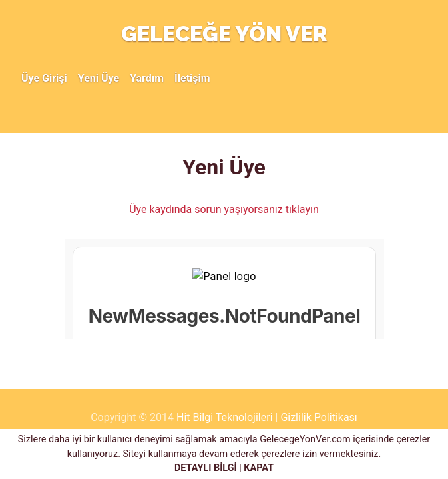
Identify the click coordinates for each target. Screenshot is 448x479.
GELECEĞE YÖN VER (224, 34)
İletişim (192, 78)
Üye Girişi (44, 78)
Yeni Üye (99, 78)
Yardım (147, 78)
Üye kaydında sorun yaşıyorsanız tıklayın (224, 209)
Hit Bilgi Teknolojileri (225, 417)
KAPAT (259, 468)
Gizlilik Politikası (319, 417)
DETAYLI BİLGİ (206, 468)
